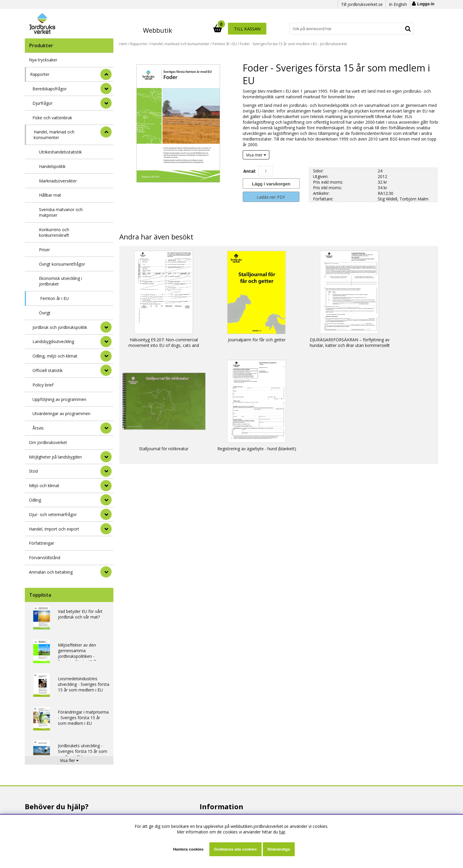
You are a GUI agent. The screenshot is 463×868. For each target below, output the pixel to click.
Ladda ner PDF (271, 197)
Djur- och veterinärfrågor (53, 514)
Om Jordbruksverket (48, 442)
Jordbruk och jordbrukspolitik (60, 327)
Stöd (33, 471)
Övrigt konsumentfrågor (62, 264)
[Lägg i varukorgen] (271, 183)
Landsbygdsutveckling (53, 341)
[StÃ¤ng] (106, 74)
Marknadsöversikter (58, 181)
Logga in (426, 4)
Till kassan (395, 29)
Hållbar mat (50, 195)
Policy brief (43, 385)
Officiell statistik (48, 370)
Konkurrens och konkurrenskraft (54, 232)
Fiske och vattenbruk (52, 118)
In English (398, 4)
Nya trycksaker (43, 60)
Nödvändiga (279, 849)
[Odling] (106, 500)
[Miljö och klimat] (106, 486)
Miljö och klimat (44, 486)
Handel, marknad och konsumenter (54, 135)
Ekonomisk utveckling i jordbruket (61, 281)
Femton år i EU (54, 298)
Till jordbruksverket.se (362, 4)
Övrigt (45, 313)
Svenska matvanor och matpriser (61, 212)
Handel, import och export (54, 529)
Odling (35, 500)
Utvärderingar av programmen (61, 413)
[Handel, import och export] (106, 529)
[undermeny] (106, 89)
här (282, 832)
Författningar (41, 543)
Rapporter (40, 74)
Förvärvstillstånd (45, 558)
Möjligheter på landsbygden (55, 457)
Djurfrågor (43, 103)
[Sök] (257, 29)
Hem (123, 44)
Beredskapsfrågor (50, 89)
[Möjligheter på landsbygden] (106, 457)
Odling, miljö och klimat (55, 356)
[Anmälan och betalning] (106, 572)
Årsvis (38, 428)
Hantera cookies (188, 849)
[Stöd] (106, 471)
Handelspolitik (52, 166)
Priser (44, 250)
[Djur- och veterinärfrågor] (106, 514)
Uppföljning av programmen (59, 399)
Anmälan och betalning (51, 572)
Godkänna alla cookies (235, 849)
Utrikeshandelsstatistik (60, 152)
